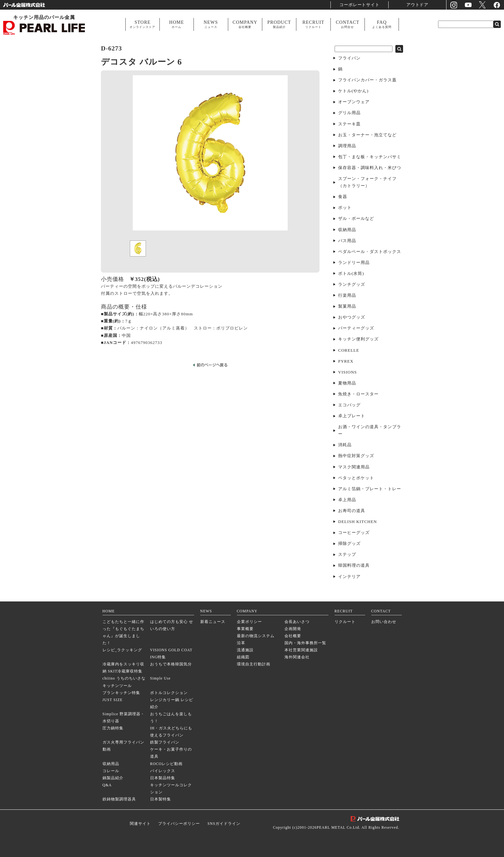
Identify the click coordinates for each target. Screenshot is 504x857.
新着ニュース (213, 622)
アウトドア (418, 5)
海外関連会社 (297, 657)
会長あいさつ (297, 622)
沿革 (241, 643)
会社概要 (293, 636)
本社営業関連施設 (301, 650)
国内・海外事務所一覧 (305, 643)
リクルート (345, 622)
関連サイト (140, 824)
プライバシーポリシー (179, 824)
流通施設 (245, 650)
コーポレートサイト (360, 5)
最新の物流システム (256, 636)
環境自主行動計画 (254, 664)
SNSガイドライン (224, 824)
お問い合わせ (384, 622)
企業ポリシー (249, 622)
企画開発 (293, 629)
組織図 (243, 657)
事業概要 (245, 629)
